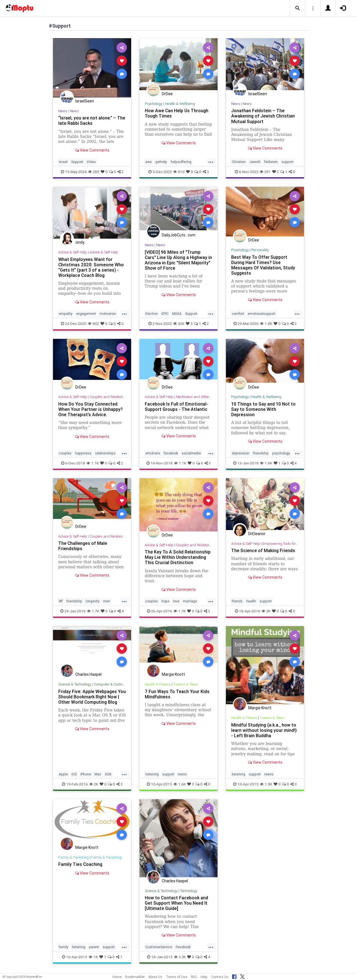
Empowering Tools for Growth (285, 544)
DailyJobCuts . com (179, 235)
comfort (238, 314)
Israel (63, 162)
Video (91, 162)
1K (93, 957)
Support (77, 162)
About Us (155, 977)
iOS (74, 774)
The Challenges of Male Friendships (83, 546)
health (251, 601)
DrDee (167, 94)
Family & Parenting (73, 857)
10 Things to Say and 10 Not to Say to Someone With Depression (263, 409)
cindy (80, 242)
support (287, 162)
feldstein (271, 162)
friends (237, 601)
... (211, 161)
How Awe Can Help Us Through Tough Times (177, 113)
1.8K (266, 324)
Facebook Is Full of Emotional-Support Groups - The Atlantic (176, 407)
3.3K (180, 957)
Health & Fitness (158, 684)
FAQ (194, 977)
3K (266, 611)
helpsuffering (181, 162)
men (107, 601)
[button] (298, 8)
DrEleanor (257, 534)
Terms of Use (177, 977)
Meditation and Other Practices (201, 397)
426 (179, 324)
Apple (63, 774)
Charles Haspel (88, 674)
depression (241, 453)
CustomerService (159, 947)
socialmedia (191, 453)
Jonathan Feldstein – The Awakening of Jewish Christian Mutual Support (263, 116)
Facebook (183, 947)
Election (152, 314)
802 (93, 324)
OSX (108, 774)
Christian (239, 162)
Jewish (255, 162)
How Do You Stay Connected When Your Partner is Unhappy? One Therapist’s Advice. (91, 409)
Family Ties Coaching (80, 864)
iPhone (86, 774)
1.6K (266, 463)
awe (149, 162)
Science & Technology (75, 684)
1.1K (93, 463)
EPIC (165, 314)
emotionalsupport (261, 314)
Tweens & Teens (186, 684)
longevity (93, 601)
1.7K (93, 611)
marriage (190, 601)
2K (94, 784)
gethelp (161, 162)
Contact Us (220, 977)
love (176, 601)
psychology (281, 453)
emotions (153, 453)
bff (61, 601)
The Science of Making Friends (263, 550)
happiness (83, 453)
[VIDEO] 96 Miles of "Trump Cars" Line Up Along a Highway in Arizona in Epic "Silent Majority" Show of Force (178, 260)
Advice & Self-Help (73, 252)
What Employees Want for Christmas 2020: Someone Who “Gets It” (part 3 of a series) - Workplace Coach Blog (91, 267)
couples (65, 453)
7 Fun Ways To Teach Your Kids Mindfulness (177, 694)
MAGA (177, 314)
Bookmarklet (135, 977)
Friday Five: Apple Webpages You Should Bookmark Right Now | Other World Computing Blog (92, 697)
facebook (171, 453)
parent (94, 947)
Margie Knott (173, 674)
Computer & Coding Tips (113, 684)
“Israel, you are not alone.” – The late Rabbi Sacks (92, 120)
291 (265, 172)
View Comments (92, 150)
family (64, 947)
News (63, 111)
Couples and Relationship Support (117, 397)
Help (204, 977)
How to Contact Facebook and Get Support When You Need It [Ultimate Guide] (177, 903)
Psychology (154, 104)
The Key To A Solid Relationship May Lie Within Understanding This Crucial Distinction (178, 557)
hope (165, 601)
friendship (261, 453)
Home (117, 977)
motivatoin (108, 314)
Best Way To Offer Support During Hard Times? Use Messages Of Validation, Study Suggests (263, 265)
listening (152, 774)
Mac (98, 774)
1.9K (266, 784)
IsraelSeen (85, 101)
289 (94, 172)
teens (182, 774)
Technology (189, 891)
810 (179, 172)
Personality (260, 250)
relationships (105, 453)
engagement (86, 314)
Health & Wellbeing (180, 104)
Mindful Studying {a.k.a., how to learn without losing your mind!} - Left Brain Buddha (264, 730)
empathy (66, 314)
